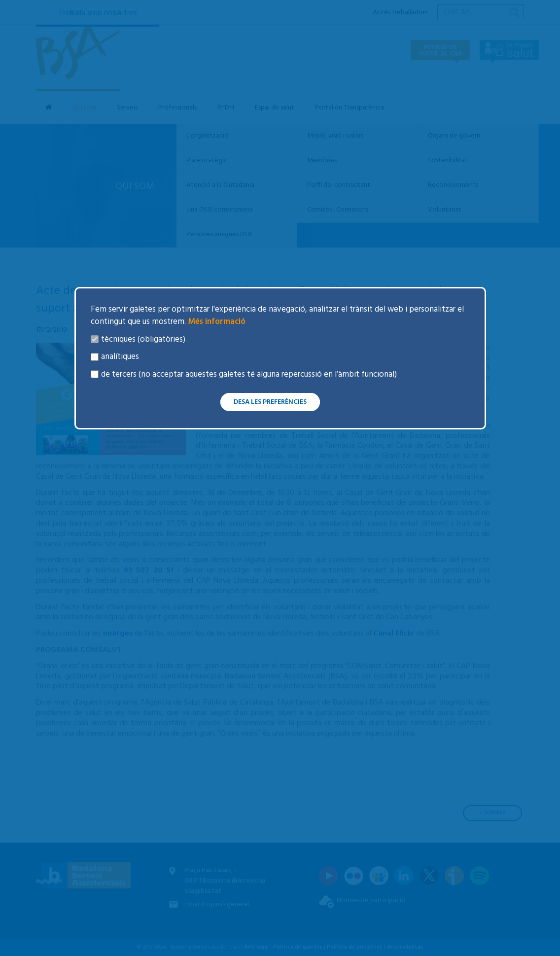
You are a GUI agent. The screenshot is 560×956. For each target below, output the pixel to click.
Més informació (216, 322)
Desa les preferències (270, 402)
